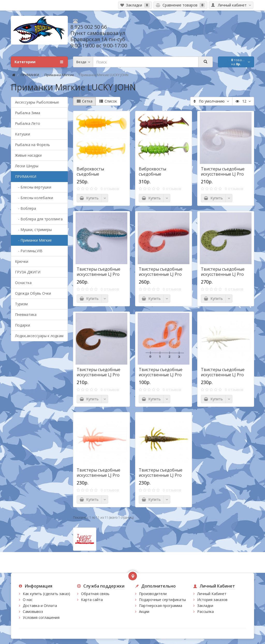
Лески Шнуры (27, 166)
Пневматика (26, 314)
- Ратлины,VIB (29, 251)
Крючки (22, 261)
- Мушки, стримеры (33, 230)
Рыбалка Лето (28, 123)
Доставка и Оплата (40, 606)
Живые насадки (28, 155)
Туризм (21, 304)
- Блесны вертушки (33, 187)
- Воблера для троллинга (39, 219)
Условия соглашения (41, 617)
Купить (89, 198)
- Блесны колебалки (34, 198)
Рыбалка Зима (28, 113)
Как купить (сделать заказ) (46, 594)
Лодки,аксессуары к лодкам (39, 336)
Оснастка (23, 283)
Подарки (23, 325)
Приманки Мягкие (59, 75)
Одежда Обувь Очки (33, 293)
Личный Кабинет (212, 594)
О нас (28, 600)
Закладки (205, 606)
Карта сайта (92, 600)
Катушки (23, 134)
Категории (39, 62)
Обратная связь (95, 594)
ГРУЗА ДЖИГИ (28, 272)
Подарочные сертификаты (162, 600)
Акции (144, 612)
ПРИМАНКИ (30, 75)
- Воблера (25, 208)
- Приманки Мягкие (33, 240)
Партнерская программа (161, 606)
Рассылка (205, 612)
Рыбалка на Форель (32, 145)
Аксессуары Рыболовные (37, 102)
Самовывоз (33, 612)
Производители (153, 594)
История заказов (212, 600)
